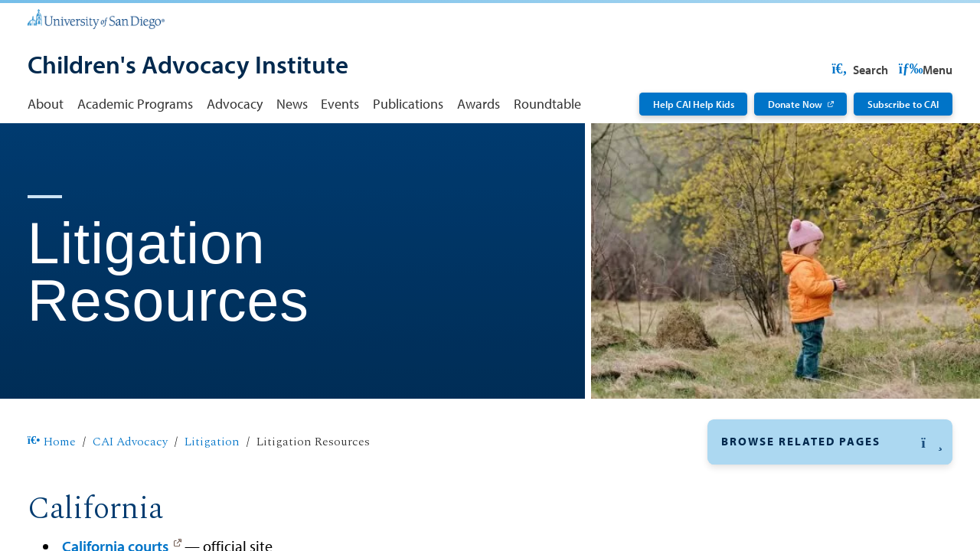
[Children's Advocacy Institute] (188, 66)
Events (340, 104)
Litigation (212, 442)
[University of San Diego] (96, 18)
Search (923, 70)
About (46, 104)
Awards (479, 104)
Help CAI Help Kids (694, 104)
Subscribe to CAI (903, 104)
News (292, 104)
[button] (830, 442)
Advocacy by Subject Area (797, 515)
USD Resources (831, 70)
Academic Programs (135, 104)
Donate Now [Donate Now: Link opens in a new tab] (795, 104)
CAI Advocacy (130, 442)
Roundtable (547, 104)
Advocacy (235, 104)
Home (52, 442)
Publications (408, 104)
